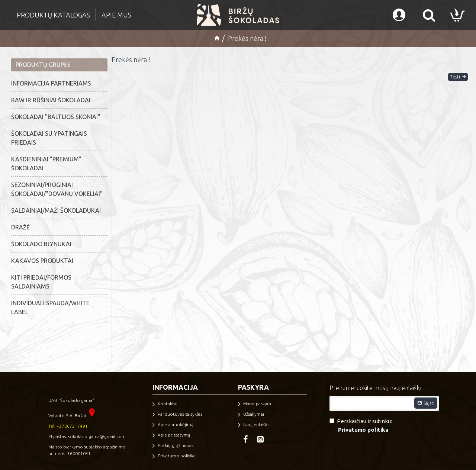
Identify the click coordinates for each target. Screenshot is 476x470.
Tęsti (448, 82)
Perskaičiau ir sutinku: (361, 426)
